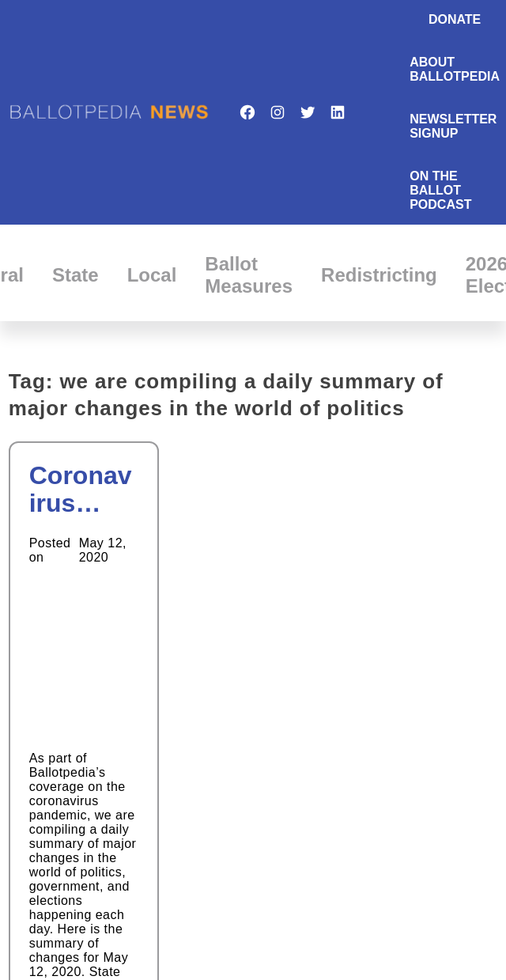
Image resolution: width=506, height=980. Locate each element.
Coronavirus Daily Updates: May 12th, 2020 (83, 490)
